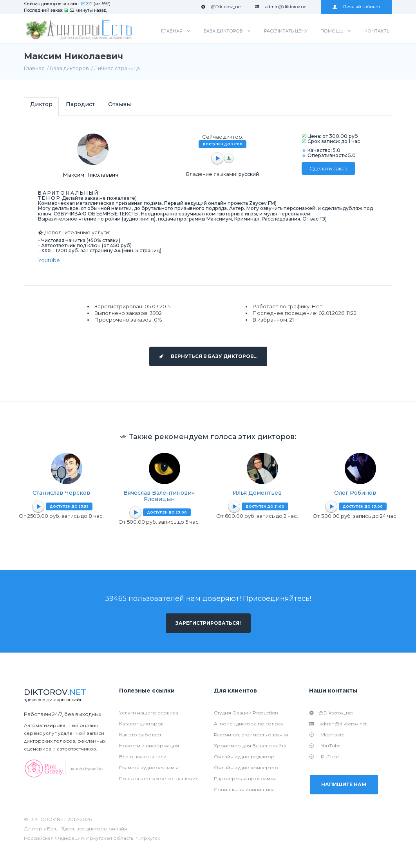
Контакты (377, 31)
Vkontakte (327, 735)
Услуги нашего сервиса (149, 713)
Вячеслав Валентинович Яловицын (159, 496)
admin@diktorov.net (281, 7)
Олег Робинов (355, 493)
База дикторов (223, 31)
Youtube (49, 260)
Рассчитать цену (286, 31)
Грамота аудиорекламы (148, 768)
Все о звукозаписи (143, 757)
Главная (172, 31)
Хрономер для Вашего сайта (250, 746)
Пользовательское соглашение (159, 778)
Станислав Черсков (61, 493)
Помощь (332, 31)
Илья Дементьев (257, 493)
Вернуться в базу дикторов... (208, 356)
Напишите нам (344, 784)
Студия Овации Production (246, 713)
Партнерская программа (245, 778)
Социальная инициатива (244, 789)
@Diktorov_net (222, 7)
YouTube (325, 746)
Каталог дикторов (141, 724)
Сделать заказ (328, 168)
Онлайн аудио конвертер (246, 768)
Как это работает (140, 735)
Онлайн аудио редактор (244, 757)
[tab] (41, 106)
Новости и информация (149, 746)
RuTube (324, 757)
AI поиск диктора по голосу (249, 724)
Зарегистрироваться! (208, 623)
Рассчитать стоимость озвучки (251, 735)
